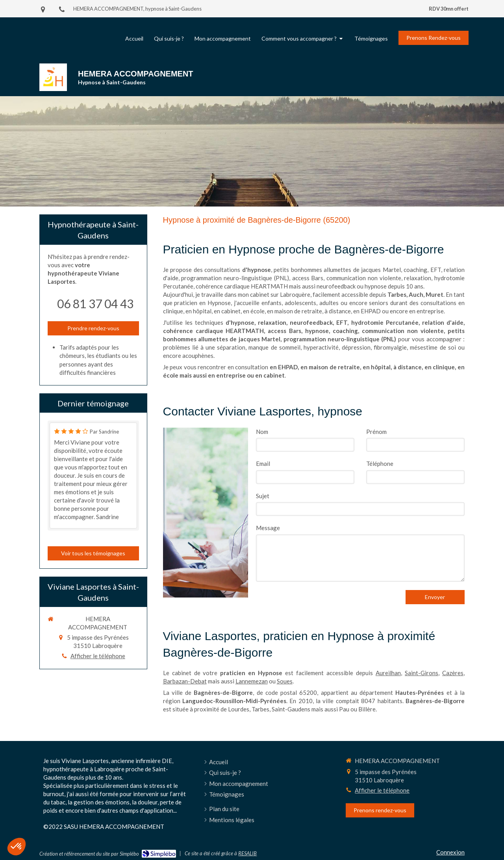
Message (268, 528)
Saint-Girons (422, 673)
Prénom (376, 432)
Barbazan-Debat (185, 681)
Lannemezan (252, 681)
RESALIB (247, 853)
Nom (262, 432)
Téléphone (380, 464)
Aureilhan (388, 673)
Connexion (450, 852)
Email (263, 464)
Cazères (453, 673)
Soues (285, 681)
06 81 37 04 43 (95, 303)
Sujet (263, 496)
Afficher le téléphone (98, 656)
